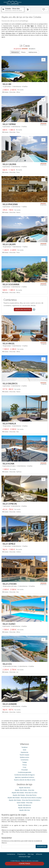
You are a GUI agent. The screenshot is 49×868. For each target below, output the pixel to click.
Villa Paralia (9, 424)
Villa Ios (7, 664)
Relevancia (15, 52)
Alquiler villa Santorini (24, 808)
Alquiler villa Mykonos (24, 805)
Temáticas (24, 747)
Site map (31, 854)
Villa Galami (9, 244)
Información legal (25, 856)
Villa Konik (9, 464)
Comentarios (25, 760)
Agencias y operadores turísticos (24, 777)
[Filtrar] (28, 10)
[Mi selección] (45, 10)
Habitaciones (33, 52)
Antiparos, (9, 33)
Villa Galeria (9, 164)
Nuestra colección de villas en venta (25, 780)
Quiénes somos (24, 757)
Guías (25, 750)
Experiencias (24, 752)
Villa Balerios (10, 383)
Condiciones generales (25, 772)
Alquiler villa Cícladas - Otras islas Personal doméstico (24, 800)
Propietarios (21, 854)
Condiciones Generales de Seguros (24, 775)
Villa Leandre (10, 704)
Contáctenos (24, 864)
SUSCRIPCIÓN (42, 846)
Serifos (21, 33)
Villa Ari (7, 84)
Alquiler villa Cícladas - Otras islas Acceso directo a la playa (24, 798)
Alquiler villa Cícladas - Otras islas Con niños (24, 793)
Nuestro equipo (24, 755)
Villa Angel (9, 343)
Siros (14, 33)
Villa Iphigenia (10, 204)
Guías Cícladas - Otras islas (25, 803)
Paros (3, 33)
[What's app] (34, 310)
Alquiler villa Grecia (25, 788)
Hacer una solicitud (23, 309)
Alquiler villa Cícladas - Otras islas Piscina (25, 795)
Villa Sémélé (9, 544)
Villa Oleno (9, 624)
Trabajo (25, 762)
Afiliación (39, 854)
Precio (24, 52)
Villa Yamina (9, 124)
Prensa (25, 765)
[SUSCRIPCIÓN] (19, 846)
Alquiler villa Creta (24, 810)
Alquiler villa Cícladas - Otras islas (25, 790)
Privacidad (24, 770)
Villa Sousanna (11, 284)
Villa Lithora (10, 584)
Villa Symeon (10, 504)
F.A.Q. (25, 767)
